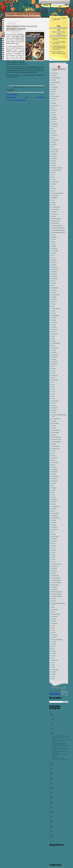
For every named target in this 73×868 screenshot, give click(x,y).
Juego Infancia (55, 401)
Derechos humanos (56, 218)
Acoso (54, 85)
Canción (54, 172)
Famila (54, 311)
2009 (51, 840)
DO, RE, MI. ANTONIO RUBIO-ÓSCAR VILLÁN (61, 746)
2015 (51, 811)
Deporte (54, 216)
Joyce (54, 396)
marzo (52, 723)
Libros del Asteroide (57, 437)
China (54, 177)
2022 (51, 777)
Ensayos (54, 283)
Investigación (55, 380)
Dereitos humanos (56, 221)
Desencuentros (56, 223)
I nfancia (54, 350)
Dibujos (54, 244)
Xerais (54, 676)
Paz (53, 532)
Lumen (54, 455)
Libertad (54, 428)
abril (52, 718)
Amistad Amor (55, 105)
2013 (51, 821)
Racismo (54, 573)
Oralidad (54, 520)
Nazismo (54, 502)
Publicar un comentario (12, 94)
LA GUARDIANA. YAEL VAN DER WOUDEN (60, 754)
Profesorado (55, 566)
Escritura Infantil (56, 295)
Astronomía (55, 135)
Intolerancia (55, 375)
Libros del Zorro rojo (57, 439)
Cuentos (54, 205)
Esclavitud (54, 290)
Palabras (54, 525)
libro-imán (54, 435)
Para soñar (55, 527)
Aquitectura (55, 119)
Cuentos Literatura (56, 207)
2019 (51, 792)
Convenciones (55, 195)
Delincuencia (55, 214)
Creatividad (55, 198)
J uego (54, 389)
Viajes (54, 662)
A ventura (54, 75)
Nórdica (54, 504)
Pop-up (54, 562)
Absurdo (54, 80)
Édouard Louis (55, 269)
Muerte (54, 490)
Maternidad (55, 472)
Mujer (53, 492)
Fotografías (55, 322)
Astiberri (54, 133)
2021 (51, 782)
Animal (54, 112)
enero (52, 733)
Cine (30, 87)
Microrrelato (55, 481)
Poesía (54, 552)
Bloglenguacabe (55, 694)
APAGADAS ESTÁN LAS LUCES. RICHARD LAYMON (60, 744)
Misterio (36, 87)
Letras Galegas (56, 423)
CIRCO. (54, 757)
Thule (53, 630)
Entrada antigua (40, 97)
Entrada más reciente (11, 97)
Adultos (54, 92)
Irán (53, 382)
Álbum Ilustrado (56, 96)
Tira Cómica (55, 635)
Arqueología (55, 124)
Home (46, 8)
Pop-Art (54, 559)
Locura (54, 451)
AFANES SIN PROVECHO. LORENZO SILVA (61, 738)
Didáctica (54, 246)
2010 (51, 835)
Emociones (55, 276)
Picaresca (54, 541)
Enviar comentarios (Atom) (19, 100)
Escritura (32, 87)
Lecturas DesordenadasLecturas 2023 (59, 415)
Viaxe (53, 665)
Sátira (54, 612)
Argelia (54, 122)
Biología (54, 163)
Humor (54, 345)
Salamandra (55, 609)
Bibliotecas (55, 158)
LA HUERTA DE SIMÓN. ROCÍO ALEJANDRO (59, 39)
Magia (54, 460)
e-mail (54, 258)
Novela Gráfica (55, 513)
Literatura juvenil (56, 446)
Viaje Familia (55, 660)
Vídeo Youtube (55, 669)
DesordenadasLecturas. (23, 15)
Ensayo (54, 281)
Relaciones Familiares (57, 592)
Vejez (53, 649)
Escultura (54, 297)
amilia (54, 101)
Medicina (54, 474)
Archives (65, 8)
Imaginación (55, 357)
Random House (56, 576)
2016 (51, 806)
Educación (55, 272)
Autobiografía (55, 140)
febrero (53, 728)
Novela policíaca (56, 518)
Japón (54, 394)
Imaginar (54, 359)
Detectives (55, 237)
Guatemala (55, 329)
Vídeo (54, 667)
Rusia (53, 607)
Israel (53, 387)
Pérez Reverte (55, 536)
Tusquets (54, 642)
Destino (54, 235)
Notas (54, 511)
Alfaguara (54, 98)
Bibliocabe (55, 156)
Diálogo (54, 239)
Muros (54, 495)
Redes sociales (56, 585)
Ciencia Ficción (56, 182)
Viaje (53, 658)
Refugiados (55, 589)
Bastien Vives (55, 152)
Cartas (54, 175)
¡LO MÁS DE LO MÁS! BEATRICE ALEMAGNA (60, 752)
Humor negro (55, 348)
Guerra (54, 332)
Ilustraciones (55, 355)
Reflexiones (55, 587)
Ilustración (54, 352)
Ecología (54, 260)
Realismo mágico (56, 578)
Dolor (53, 255)
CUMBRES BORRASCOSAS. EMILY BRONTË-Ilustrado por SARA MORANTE (59, 48)
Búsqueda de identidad (57, 168)
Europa (54, 304)
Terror (39, 87)
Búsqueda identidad (57, 170)
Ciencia (54, 179)
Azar (53, 147)
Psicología (55, 569)
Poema (54, 548)
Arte (53, 128)
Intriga (54, 378)
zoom (53, 679)
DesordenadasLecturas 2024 (59, 230)
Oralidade (54, 522)
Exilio (53, 306)
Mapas (54, 465)
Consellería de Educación (58, 193)
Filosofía (54, 320)
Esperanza (55, 299)
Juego (54, 398)
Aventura (54, 142)
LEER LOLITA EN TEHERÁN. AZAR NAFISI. (60, 749)
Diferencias (55, 248)
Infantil (54, 371)
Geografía (54, 327)
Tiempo (54, 632)
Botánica (54, 165)
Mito (53, 485)
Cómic (54, 191)
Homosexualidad (56, 343)
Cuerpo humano (56, 209)
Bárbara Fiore (55, 149)
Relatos (54, 599)
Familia (54, 313)
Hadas (54, 338)
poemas (54, 550)
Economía (54, 262)
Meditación (55, 479)
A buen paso (55, 73)
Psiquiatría (55, 571)
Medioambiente (56, 476)
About (55, 8)
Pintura (54, 543)
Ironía (53, 385)
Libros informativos (56, 442)
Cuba (53, 200)
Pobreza (54, 545)
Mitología (54, 488)
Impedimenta (55, 362)
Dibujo (54, 242)
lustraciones (55, 458)
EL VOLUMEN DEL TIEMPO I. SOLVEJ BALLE (59, 43)
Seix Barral (55, 616)
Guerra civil (55, 334)
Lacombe (54, 410)
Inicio (26, 97)
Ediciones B (55, 267)
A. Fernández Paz (56, 78)
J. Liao (54, 392)
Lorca (53, 453)
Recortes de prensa (57, 580)
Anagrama (55, 110)
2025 (51, 763)
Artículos (54, 131)
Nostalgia (54, 509)
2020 (51, 787)
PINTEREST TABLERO (55, 691)
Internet (54, 373)
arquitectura (55, 126)
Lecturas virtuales (56, 419)
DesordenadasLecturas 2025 (59, 232)
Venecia (54, 651)
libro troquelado (56, 432)
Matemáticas (55, 469)
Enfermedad (55, 278)
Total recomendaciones (57, 639)
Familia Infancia (56, 315)
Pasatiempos (55, 529)
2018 (51, 797)
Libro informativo (56, 430)
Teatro (54, 626)
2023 (51, 773)
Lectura (54, 412)
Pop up (54, 557)
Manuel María (55, 462)
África (53, 94)
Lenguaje (54, 421)
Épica (53, 285)
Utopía (54, 646)
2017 (51, 801)
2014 (51, 816)
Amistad (27, 87)
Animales (54, 115)
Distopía (54, 253)
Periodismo (55, 539)
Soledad (54, 621)
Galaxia (54, 325)
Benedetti (54, 154)
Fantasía (54, 318)
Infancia (54, 368)
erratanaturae (55, 288)
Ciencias (54, 184)
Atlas (53, 138)
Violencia (42, 87)
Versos (54, 656)
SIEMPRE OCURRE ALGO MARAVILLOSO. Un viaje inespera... (61, 759)
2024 (51, 768)
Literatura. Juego (56, 449)
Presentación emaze (57, 564)
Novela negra (55, 515)
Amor (53, 108)
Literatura (54, 444)
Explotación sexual (56, 308)
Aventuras (54, 145)
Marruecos (55, 467)
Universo (54, 644)
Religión (54, 601)
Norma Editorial (56, 506)
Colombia (54, 188)
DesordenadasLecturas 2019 (59, 228)
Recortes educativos (57, 582)
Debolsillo (54, 212)
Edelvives (54, 265)
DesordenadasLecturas (57, 225)
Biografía (54, 161)
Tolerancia (54, 637)
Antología (54, 117)
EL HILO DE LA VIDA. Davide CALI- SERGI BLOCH (62, 741)
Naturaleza (55, 499)
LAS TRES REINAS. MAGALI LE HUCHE (61, 736)
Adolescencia (55, 87)
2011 (51, 830)
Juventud (54, 405)
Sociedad (54, 619)
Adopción (54, 89)
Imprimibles (55, 364)
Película (54, 534)
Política (54, 555)
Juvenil (54, 403)
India (53, 366)
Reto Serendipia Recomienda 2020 (59, 604)
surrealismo (55, 623)
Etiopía (54, 302)
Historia (54, 341)
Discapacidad (55, 251)
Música (54, 497)
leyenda (54, 425)
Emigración (55, 274)
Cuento (54, 202)
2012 (51, 825)
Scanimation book (56, 614)
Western (54, 674)
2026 (51, 713)
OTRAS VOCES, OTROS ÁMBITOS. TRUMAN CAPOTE (59, 52)
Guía (53, 336)
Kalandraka (55, 408)
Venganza (54, 653)
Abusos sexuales (56, 82)
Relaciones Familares (57, 594)
